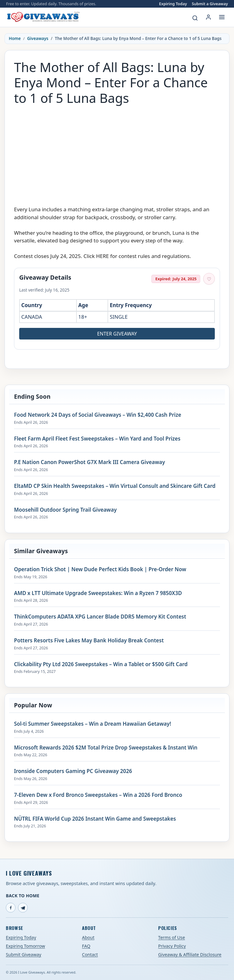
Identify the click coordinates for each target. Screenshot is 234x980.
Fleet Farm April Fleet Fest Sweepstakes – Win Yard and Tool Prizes (97, 439)
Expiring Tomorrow (25, 946)
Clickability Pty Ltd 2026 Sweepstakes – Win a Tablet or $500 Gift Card (101, 664)
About (88, 937)
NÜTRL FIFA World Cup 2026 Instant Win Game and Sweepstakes (95, 819)
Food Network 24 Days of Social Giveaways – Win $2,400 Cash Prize (98, 415)
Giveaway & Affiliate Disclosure (190, 955)
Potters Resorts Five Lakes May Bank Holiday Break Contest (89, 641)
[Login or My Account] (208, 17)
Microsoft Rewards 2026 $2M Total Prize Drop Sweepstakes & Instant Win (106, 748)
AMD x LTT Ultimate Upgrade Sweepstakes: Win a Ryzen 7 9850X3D (98, 593)
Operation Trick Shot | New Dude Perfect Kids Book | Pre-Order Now (100, 569)
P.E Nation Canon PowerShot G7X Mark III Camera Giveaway (90, 462)
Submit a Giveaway (210, 4)
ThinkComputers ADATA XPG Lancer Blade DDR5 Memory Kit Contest (100, 617)
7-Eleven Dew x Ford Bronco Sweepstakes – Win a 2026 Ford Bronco (98, 795)
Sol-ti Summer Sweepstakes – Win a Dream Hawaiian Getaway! (92, 724)
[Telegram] (23, 908)
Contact (90, 955)
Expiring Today (173, 4)
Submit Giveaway (23, 955)
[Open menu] (222, 17)
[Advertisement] (117, 152)
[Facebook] (11, 908)
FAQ (86, 946)
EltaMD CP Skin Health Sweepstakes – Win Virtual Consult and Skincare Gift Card (115, 486)
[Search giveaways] (195, 18)
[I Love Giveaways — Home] (43, 17)
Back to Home (23, 896)
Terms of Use (172, 937)
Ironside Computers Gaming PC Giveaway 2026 (73, 771)
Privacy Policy (172, 946)
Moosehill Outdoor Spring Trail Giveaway (65, 510)
